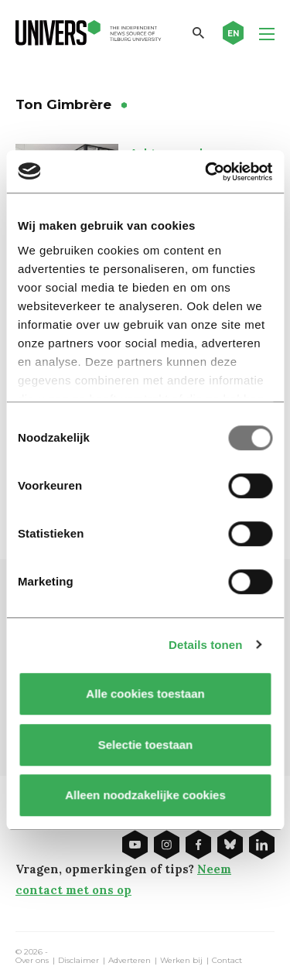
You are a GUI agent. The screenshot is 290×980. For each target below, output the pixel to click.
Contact (227, 961)
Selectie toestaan (145, 744)
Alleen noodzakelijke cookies (145, 795)
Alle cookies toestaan (145, 693)
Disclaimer (78, 961)
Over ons (32, 961)
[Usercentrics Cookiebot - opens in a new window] (206, 172)
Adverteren (130, 961)
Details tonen (205, 645)
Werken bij (181, 961)
